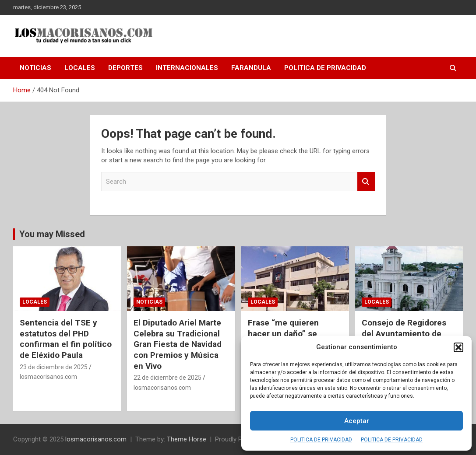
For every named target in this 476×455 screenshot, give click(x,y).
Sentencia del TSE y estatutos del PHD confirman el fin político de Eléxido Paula (66, 339)
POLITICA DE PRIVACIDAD (321, 440)
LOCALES (80, 68)
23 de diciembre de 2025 (54, 367)
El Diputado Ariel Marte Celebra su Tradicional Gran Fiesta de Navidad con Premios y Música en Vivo (178, 344)
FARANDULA (251, 68)
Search (366, 182)
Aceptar (357, 421)
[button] (458, 347)
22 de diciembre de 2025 (167, 378)
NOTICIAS (35, 68)
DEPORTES (125, 68)
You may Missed (52, 234)
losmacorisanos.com (48, 377)
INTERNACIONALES (187, 68)
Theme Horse (187, 439)
